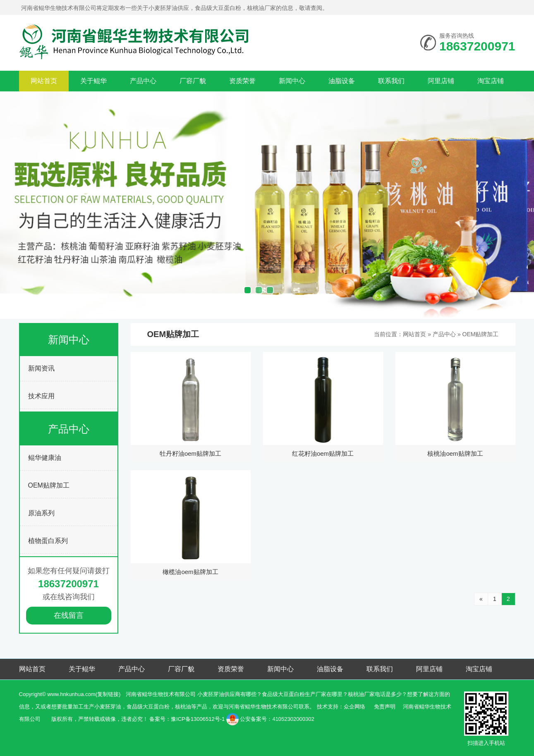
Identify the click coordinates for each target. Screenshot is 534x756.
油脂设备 (342, 81)
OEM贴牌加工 (49, 485)
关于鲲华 (93, 81)
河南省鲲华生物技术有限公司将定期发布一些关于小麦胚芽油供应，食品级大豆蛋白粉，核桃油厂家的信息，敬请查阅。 (175, 8)
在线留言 (69, 615)
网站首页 (44, 81)
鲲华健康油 (45, 458)
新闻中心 (292, 81)
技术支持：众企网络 (341, 707)
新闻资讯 (41, 368)
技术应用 (41, 396)
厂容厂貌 (193, 81)
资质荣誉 (242, 81)
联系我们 (391, 81)
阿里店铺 (441, 81)
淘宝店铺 (491, 81)
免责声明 (385, 707)
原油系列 (41, 513)
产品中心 (143, 81)
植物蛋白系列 (48, 541)
